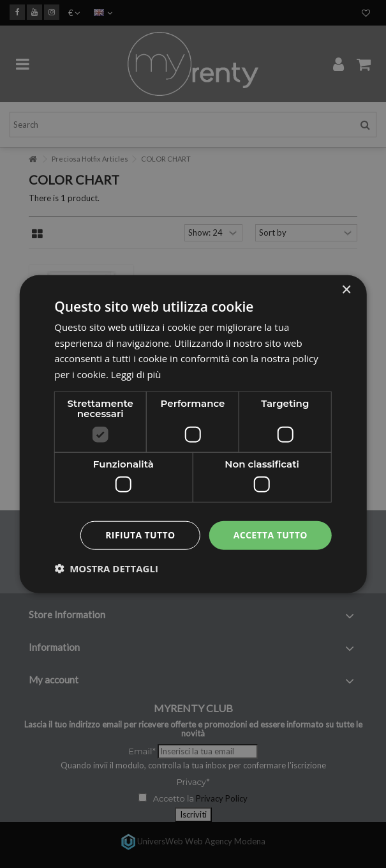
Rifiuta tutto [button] (140, 535)
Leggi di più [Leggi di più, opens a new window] (136, 374)
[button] (106, 568)
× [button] (346, 290)
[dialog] (193, 434)
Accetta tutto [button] (271, 535)
